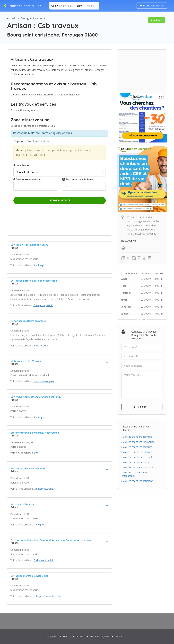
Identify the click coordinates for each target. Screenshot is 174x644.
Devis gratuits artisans (33, 18)
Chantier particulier (23, 6)
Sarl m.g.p (39, 417)
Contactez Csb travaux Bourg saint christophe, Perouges (145, 335)
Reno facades (41, 346)
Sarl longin (39, 265)
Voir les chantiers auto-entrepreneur (135, 475)
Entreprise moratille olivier (48, 596)
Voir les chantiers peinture (137, 437)
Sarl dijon (39, 525)
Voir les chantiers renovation (138, 442)
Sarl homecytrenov (44, 489)
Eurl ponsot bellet (43, 560)
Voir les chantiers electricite (137, 458)
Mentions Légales (99, 636)
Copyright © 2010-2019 (58, 636)
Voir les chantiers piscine (136, 463)
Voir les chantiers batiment (137, 481)
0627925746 (129, 241)
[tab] (60, 246)
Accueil (11, 18)
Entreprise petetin (43, 305)
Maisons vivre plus (44, 381)
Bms (36, 453)
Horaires (143, 319)
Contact (119, 636)
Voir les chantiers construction (139, 468)
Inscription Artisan (152, 6)
